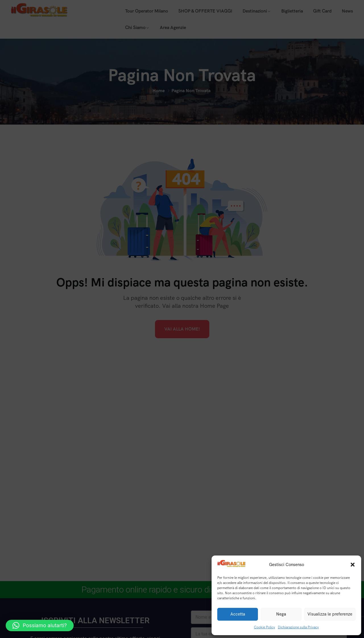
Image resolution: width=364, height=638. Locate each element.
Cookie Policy (264, 627)
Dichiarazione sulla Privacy (298, 627)
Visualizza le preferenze (330, 614)
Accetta (238, 614)
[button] (353, 565)
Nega (281, 614)
